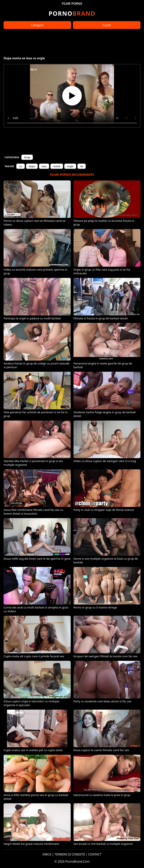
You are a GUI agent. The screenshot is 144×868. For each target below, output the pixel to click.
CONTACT (95, 854)
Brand (72, 13)
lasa (44, 166)
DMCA (47, 854)
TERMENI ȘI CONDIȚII (70, 854)
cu (21, 166)
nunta (57, 166)
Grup (27, 157)
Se (82, 166)
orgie (70, 166)
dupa (32, 166)
